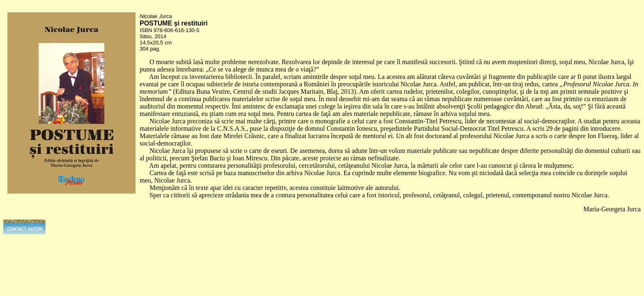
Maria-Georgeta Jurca (612, 209)
